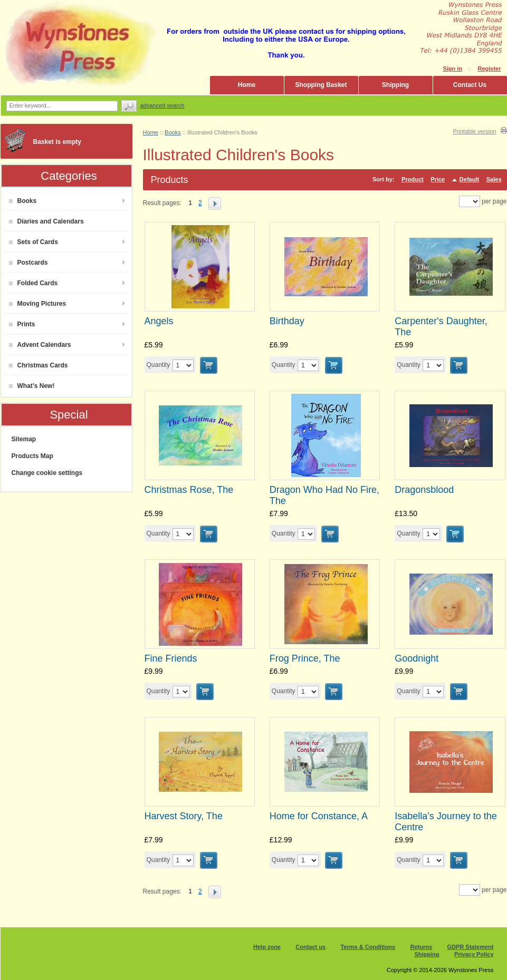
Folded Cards (34, 283)
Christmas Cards (39, 365)
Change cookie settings (47, 473)
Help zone (267, 947)
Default (469, 179)
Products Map (32, 456)
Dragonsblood (424, 490)
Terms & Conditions (368, 947)
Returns (422, 947)
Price (438, 179)
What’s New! (32, 386)
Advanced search (162, 105)
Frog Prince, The (305, 658)
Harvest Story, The (184, 816)
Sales (494, 179)
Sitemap (24, 439)
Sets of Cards (34, 242)
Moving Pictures (38, 304)
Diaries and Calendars (46, 221)
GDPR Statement (470, 947)
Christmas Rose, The (189, 490)
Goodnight (417, 658)
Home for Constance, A (319, 816)
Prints (22, 324)
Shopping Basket (321, 85)
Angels (159, 321)
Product (413, 179)
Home (247, 85)
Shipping (395, 85)
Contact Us (470, 85)
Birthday (287, 321)
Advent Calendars (40, 345)
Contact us (310, 947)
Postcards (28, 263)
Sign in (452, 69)
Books (23, 201)
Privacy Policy (474, 954)
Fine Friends (171, 658)
